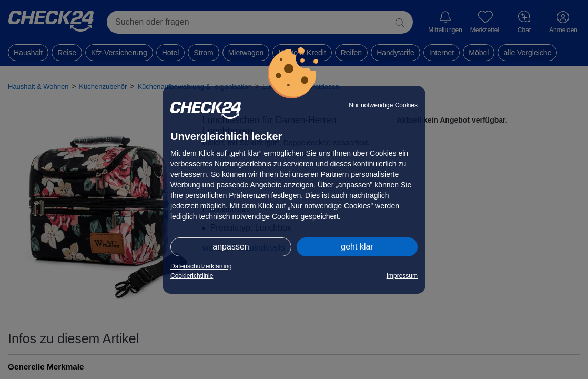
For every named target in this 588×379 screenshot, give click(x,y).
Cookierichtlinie (192, 276)
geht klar (357, 247)
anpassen (231, 247)
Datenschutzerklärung (201, 266)
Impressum (402, 276)
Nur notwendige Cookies (383, 105)
